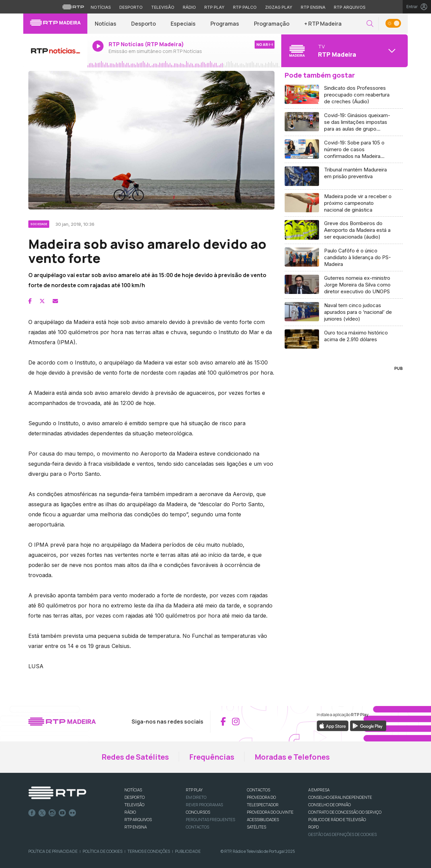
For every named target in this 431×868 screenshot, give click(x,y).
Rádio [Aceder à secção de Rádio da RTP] (189, 7)
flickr (73, 813)
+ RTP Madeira (323, 24)
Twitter (42, 813)
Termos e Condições (149, 851)
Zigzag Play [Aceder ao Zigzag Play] (279, 7)
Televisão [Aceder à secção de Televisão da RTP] (163, 7)
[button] (370, 24)
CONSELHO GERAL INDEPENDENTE (340, 797)
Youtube (62, 813)
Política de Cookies (103, 851)
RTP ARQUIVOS (138, 820)
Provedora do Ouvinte (270, 812)
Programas (225, 24)
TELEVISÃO (134, 805)
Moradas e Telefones (292, 757)
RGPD (313, 827)
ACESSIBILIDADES (263, 820)
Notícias (106, 24)
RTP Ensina (136, 827)
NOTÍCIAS (133, 790)
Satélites (256, 827)
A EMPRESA (319, 790)
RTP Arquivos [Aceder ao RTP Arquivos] (350, 7)
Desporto (143, 24)
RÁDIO (130, 812)
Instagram (52, 813)
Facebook (32, 813)
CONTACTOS (258, 790)
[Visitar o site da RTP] (73, 7)
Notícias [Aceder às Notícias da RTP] (101, 7)
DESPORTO (135, 797)
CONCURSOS (198, 812)
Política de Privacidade (53, 851)
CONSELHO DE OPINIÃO (329, 805)
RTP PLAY (194, 790)
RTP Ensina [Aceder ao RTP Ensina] (313, 7)
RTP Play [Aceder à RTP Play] (214, 7)
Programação (272, 24)
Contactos (197, 827)
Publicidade (188, 851)
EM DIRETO (196, 797)
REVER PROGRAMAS (204, 805)
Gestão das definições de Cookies (342, 834)
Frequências (212, 757)
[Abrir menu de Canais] (344, 51)
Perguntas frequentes (210, 820)
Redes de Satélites (135, 757)
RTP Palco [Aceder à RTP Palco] (245, 7)
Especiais (183, 24)
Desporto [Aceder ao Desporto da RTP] (131, 7)
